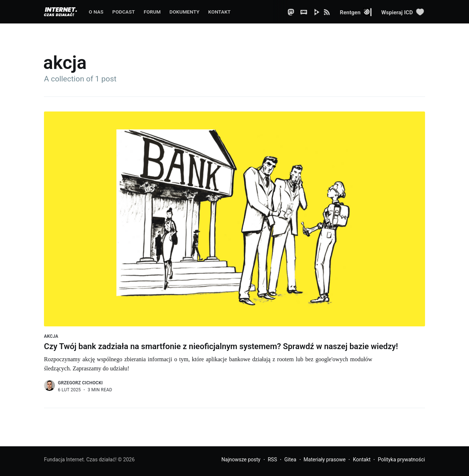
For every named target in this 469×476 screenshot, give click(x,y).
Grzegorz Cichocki (80, 383)
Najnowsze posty (241, 459)
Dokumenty (185, 12)
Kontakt (219, 12)
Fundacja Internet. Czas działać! (80, 459)
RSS (272, 459)
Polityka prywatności (401, 459)
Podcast (123, 12)
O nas (96, 12)
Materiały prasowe (325, 459)
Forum (152, 12)
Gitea (290, 459)
